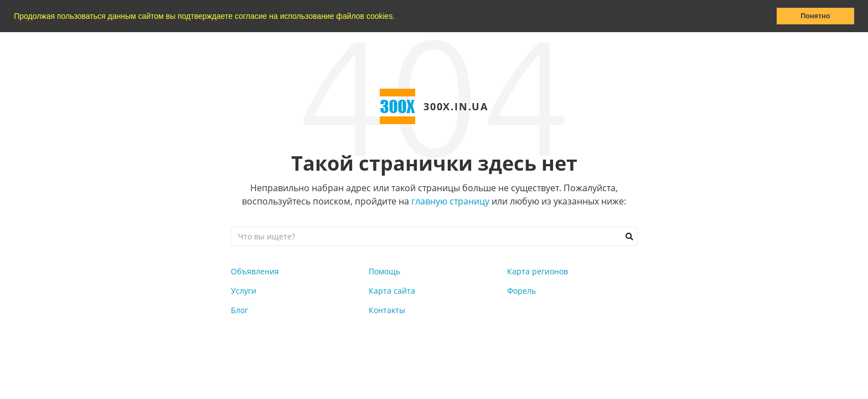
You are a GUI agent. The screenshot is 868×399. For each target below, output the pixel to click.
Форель (521, 291)
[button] (399, 17)
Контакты (387, 310)
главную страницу (450, 201)
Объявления (255, 271)
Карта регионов (538, 271)
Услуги (244, 291)
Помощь (384, 271)
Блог (239, 310)
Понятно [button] (815, 16)
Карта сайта (392, 291)
